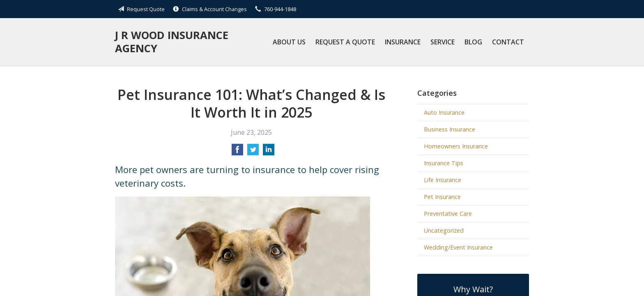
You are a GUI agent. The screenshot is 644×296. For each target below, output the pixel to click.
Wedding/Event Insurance (458, 247)
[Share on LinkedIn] (269, 152)
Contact (508, 42)
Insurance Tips (444, 163)
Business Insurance (450, 129)
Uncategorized (444, 230)
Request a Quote (345, 42)
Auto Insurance (444, 112)
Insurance (403, 42)
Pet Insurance (442, 197)
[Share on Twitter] (253, 152)
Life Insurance (443, 180)
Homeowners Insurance (456, 146)
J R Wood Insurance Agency (172, 42)
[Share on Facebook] (237, 152)
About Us (289, 42)
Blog (473, 42)
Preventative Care (448, 214)
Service (443, 42)
